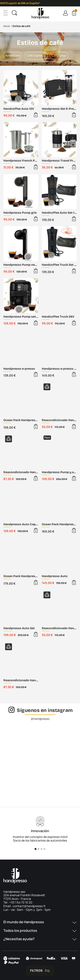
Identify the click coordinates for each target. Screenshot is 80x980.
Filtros (36, 970)
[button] (40, 924)
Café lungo (59, 55)
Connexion (65, 13)
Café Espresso (36, 55)
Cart (76, 11)
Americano (13, 55)
